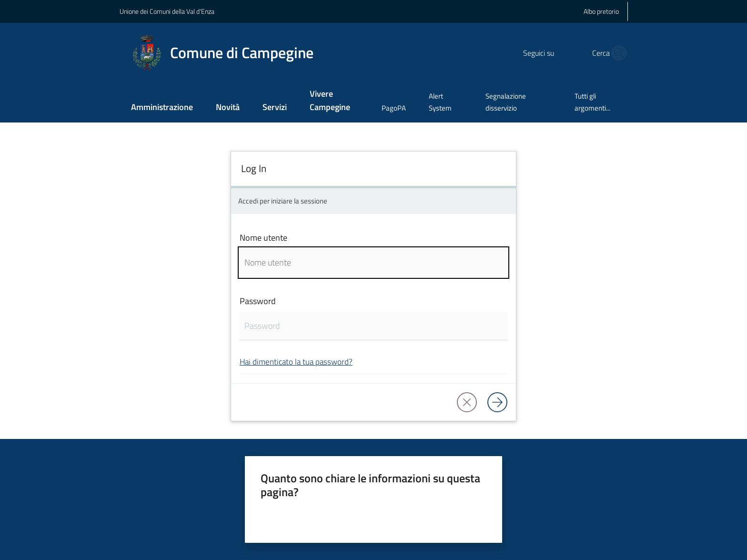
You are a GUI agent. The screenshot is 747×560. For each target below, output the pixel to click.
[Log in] (497, 402)
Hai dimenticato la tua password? (296, 361)
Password (258, 301)
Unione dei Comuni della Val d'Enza (167, 11)
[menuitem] (162, 108)
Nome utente (263, 238)
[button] (616, 53)
